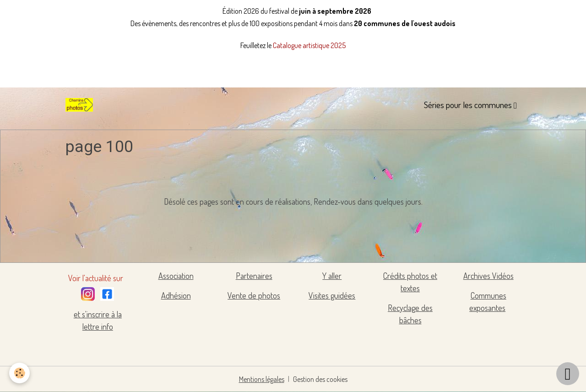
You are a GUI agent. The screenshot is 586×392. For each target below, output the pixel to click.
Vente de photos (254, 295)
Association (176, 276)
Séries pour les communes (469, 105)
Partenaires (254, 276)
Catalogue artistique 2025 (309, 45)
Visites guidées (332, 295)
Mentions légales (262, 379)
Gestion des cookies (320, 379)
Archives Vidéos (488, 276)
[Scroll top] (568, 374)
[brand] (81, 105)
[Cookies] (19, 373)
